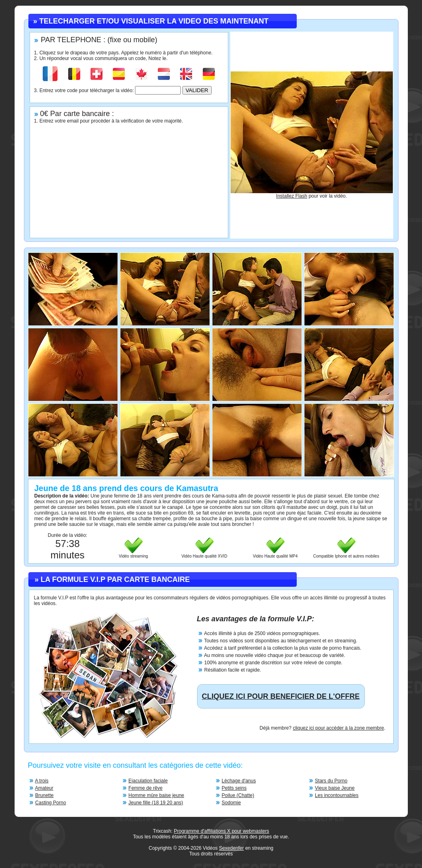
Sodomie (231, 803)
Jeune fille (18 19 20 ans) (156, 803)
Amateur (44, 788)
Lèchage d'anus (239, 781)
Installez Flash (292, 196)
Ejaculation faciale (148, 781)
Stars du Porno (331, 781)
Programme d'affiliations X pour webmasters (222, 831)
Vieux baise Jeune (335, 788)
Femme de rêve (146, 788)
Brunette (44, 795)
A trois (42, 781)
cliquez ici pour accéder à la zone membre (338, 728)
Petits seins (234, 788)
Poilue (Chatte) (238, 795)
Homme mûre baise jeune (156, 795)
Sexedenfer (231, 848)
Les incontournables (337, 795)
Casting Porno (51, 803)
